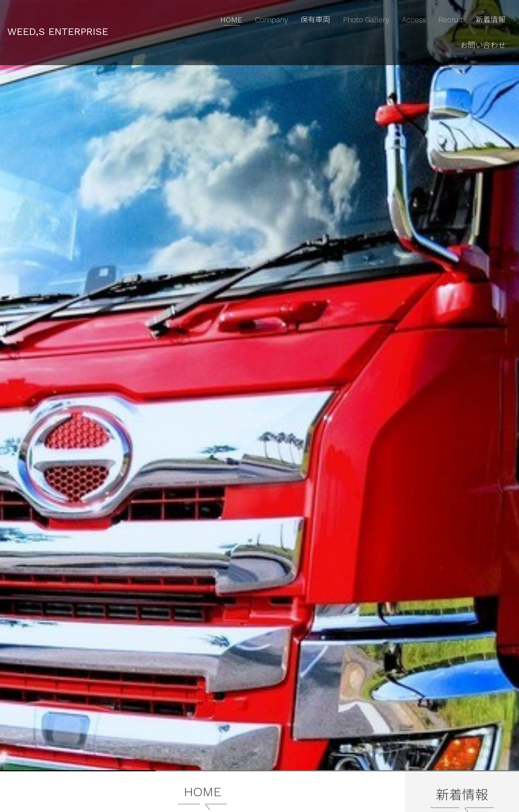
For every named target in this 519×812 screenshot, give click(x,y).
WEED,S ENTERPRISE (74, 15)
